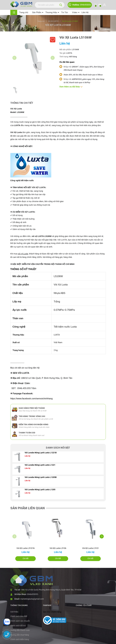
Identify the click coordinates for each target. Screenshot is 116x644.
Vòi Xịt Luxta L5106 (58, 548)
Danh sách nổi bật (58, 448)
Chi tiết (26, 558)
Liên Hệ (85, 12)
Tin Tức (65, 12)
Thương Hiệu (51, 12)
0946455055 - (33, 594)
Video (75, 12)
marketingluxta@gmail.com (32, 599)
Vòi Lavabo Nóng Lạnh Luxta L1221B (41, 453)
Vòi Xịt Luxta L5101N (25, 548)
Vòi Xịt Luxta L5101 (91, 548)
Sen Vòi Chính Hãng (52, 612)
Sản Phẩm (37, 12)
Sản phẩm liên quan (28, 508)
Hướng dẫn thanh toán (20, 630)
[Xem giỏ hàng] (100, 5)
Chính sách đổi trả (18, 626)
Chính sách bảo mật (19, 616)
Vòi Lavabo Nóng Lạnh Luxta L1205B (41, 477)
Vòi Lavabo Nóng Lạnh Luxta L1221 (40, 465)
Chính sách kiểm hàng (20, 639)
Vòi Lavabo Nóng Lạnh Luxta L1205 (40, 490)
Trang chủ (24, 12)
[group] (34, 59)
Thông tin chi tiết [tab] (22, 103)
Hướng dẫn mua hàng (20, 635)
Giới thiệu (14, 612)
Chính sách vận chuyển (20, 621)
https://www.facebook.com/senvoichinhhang (31, 399)
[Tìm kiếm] (61, 5)
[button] (102, 536)
